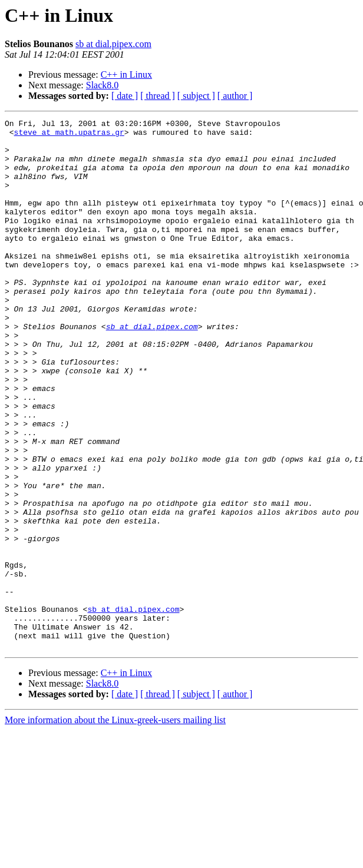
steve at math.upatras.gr (69, 135)
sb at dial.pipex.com (113, 44)
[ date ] (125, 96)
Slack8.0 (103, 85)
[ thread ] (158, 96)
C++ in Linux (126, 74)
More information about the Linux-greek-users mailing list (115, 826)
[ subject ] (196, 96)
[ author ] (235, 96)
